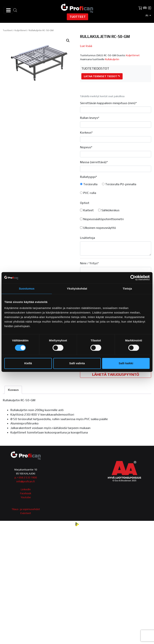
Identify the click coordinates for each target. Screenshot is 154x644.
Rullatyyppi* (89, 177)
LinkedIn (26, 489)
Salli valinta (77, 363)
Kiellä (28, 363)
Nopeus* (86, 147)
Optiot (85, 203)
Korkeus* (86, 132)
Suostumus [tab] (27, 289)
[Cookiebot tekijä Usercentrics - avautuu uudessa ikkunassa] (133, 278)
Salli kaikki (126, 363)
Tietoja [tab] (127, 289)
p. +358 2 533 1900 (26, 477)
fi (147, 15)
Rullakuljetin (112, 59)
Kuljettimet (21, 30)
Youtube (26, 497)
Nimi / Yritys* (89, 263)
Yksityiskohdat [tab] (77, 289)
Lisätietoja (87, 238)
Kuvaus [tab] (13, 390)
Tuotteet (78, 17)
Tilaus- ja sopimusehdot (26, 509)
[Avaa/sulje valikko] (8, 10)
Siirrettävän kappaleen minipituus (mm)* (108, 103)
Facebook (26, 493)
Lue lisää (86, 46)
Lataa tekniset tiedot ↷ (102, 76)
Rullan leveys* (90, 118)
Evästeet (26, 513)
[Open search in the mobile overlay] (15, 10)
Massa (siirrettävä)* (94, 162)
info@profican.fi (26, 481)
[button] (68, 41)
